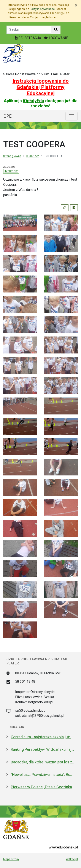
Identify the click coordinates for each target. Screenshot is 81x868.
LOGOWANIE (56, 38)
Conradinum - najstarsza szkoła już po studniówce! (43, 737)
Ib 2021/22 (32, 156)
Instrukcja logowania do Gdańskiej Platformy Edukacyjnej (41, 87)
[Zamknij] (76, 5)
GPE (8, 116)
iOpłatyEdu (33, 101)
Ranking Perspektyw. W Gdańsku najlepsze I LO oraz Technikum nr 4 (43, 749)
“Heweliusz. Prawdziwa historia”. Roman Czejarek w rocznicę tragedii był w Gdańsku (43, 775)
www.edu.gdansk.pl (63, 847)
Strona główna (12, 156)
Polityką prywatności (43, 9)
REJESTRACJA (28, 38)
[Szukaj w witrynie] (56, 30)
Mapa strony (11, 859)
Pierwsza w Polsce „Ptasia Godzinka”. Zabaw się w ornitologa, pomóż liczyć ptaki (43, 787)
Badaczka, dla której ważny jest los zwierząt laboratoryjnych (43, 762)
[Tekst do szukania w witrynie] (29, 30)
